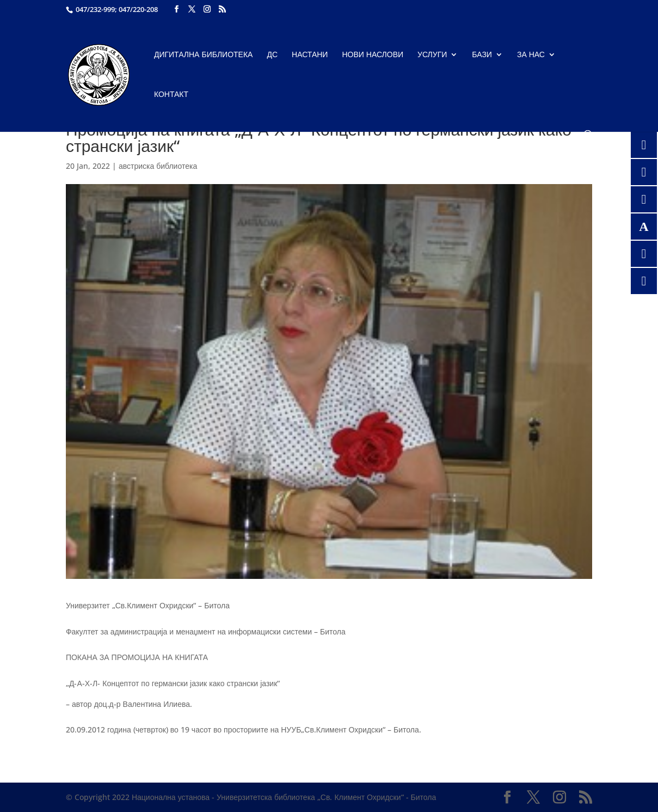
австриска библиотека (158, 166)
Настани (310, 55)
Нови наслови (373, 55)
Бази (482, 55)
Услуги (432, 55)
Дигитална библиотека (204, 55)
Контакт (171, 95)
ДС (272, 55)
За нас (531, 55)
